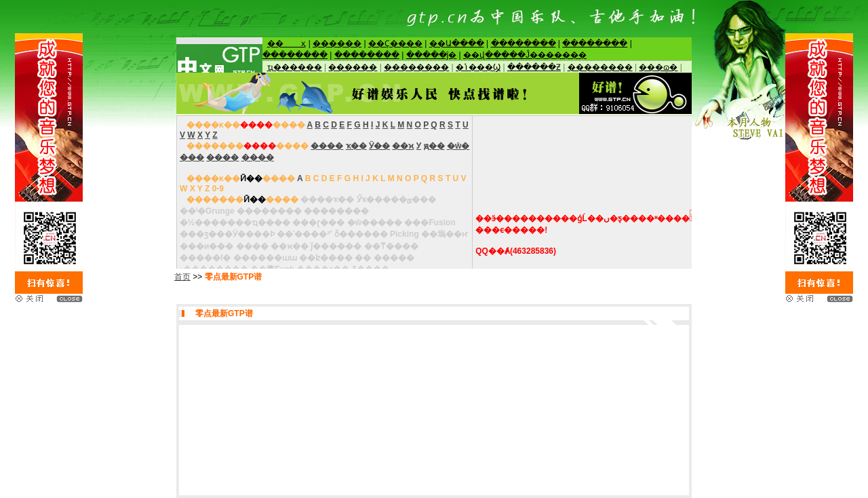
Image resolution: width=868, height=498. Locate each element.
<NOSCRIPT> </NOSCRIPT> (434, 55)
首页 (182, 277)
